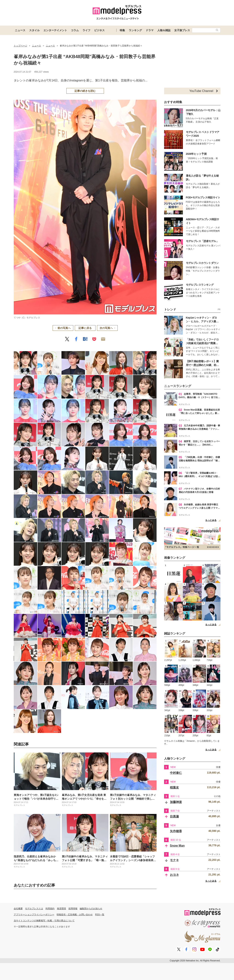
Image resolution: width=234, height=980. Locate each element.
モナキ (174, 860)
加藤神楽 (176, 802)
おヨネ (174, 875)
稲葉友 (174, 788)
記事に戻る (85, 328)
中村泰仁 (176, 773)
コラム (75, 30)
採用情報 (73, 909)
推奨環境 (61, 909)
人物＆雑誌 (164, 30)
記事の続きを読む (85, 91)
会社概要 (18, 909)
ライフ (86, 30)
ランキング (135, 30)
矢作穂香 (176, 831)
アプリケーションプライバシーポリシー (34, 915)
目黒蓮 (174, 816)
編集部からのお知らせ (91, 909)
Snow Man (177, 846)
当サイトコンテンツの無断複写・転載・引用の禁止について (44, 921)
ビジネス (99, 30)
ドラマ (150, 30)
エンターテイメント (55, 30)
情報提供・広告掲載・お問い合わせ (75, 915)
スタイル (34, 30)
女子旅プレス (182, 30)
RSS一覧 (100, 915)
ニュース (20, 30)
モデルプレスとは (34, 909)
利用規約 (50, 909)
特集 (122, 30)
